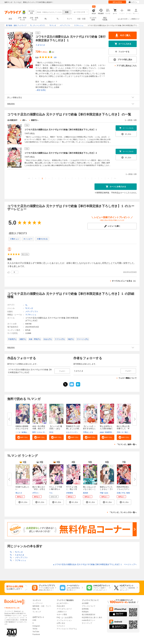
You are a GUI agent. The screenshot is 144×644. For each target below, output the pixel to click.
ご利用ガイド (135, 19)
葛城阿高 (108, 432)
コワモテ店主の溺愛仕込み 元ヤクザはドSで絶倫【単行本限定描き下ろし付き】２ (61, 153)
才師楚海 (69, 493)
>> (115, 178)
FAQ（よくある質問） (65, 617)
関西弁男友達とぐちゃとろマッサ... (123, 489)
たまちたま (40, 45)
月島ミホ (120, 432)
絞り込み (31, 12)
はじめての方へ (123, 19)
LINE (34, 620)
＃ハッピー (28, 239)
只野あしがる (88, 432)
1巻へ (24, 120)
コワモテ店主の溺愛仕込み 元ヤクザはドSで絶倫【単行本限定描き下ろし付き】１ (61, 130)
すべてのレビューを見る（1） (124, 281)
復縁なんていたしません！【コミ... (106, 489)
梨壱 (34, 432)
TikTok (35, 629)
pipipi (102, 432)
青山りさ (19, 493)
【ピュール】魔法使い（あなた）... (56, 429)
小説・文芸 (81, 19)
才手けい (36, 493)
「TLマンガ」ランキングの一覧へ (123, 512)
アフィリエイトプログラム (67, 629)
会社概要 (85, 603)
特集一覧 (36, 609)
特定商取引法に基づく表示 (92, 617)
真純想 (85, 493)
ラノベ (69, 19)
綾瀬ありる (26, 432)
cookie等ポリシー (89, 620)
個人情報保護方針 (89, 615)
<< (29, 178)
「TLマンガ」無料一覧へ (126, 444)
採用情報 (85, 609)
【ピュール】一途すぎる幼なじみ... (89, 429)
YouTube (36, 632)
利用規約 (85, 612)
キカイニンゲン (72, 432)
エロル (40, 432)
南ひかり (128, 432)
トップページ (38, 603)
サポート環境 (62, 615)
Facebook (36, 634)
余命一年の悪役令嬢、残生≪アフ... (39, 429)
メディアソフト (32, 311)
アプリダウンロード (64, 609)
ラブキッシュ (31, 315)
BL (46, 19)
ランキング (37, 612)
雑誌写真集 (105, 19)
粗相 (128, 493)
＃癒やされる (42, 239)
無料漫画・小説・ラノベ (42, 606)
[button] (23, 437)
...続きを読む (41, 90)
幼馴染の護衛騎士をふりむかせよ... (22, 429)
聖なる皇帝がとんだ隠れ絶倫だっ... (106, 429)
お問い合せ (61, 623)
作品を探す (61, 606)
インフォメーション (64, 620)
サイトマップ (87, 623)
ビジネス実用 (93, 19)
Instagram (36, 626)
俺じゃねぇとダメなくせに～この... (89, 489)
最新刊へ (35, 120)
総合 (10, 19)
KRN (45, 432)
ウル (51, 493)
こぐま (18, 432)
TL (58, 19)
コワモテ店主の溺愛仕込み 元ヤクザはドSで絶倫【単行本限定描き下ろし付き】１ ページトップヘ (95, 564)
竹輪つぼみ (104, 493)
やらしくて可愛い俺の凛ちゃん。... (56, 489)
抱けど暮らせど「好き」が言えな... (39, 489)
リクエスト (61, 626)
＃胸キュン (15, 239)
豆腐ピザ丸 (121, 493)
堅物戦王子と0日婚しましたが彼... (73, 427)
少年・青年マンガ (22, 19)
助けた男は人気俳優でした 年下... (123, 429)
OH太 (51, 432)
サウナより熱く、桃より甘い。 (72, 489)
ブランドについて (89, 606)
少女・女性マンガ (34, 19)
